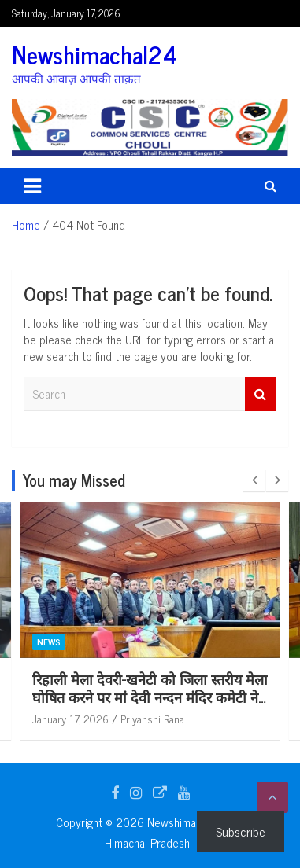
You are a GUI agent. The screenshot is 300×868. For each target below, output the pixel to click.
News (69, 642)
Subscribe (241, 831)
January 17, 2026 (91, 718)
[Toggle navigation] (32, 186)
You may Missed (74, 480)
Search (261, 394)
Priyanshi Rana (173, 718)
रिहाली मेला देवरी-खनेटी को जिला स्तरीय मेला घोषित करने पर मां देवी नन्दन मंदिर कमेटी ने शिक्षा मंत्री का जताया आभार (170, 697)
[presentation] (254, 480)
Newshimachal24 (94, 54)
